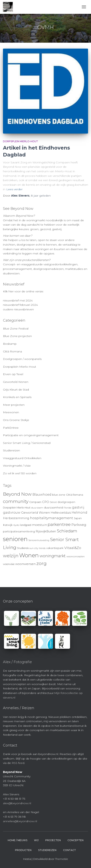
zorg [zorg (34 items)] (41, 563)
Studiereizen (11, 450)
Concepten (75, 840)
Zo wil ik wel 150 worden (20, 473)
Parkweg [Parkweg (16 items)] (79, 525)
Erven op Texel (13, 374)
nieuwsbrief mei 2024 (18, 300)
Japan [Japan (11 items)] (78, 518)
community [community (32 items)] (16, 501)
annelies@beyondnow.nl (20, 821)
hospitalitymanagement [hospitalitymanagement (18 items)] (52, 518)
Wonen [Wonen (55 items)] (29, 555)
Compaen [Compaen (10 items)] (35, 502)
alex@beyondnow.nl (17, 803)
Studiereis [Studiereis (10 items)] (23, 548)
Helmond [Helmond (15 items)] (79, 513)
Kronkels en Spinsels (17, 397)
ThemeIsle (62, 859)
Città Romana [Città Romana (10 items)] (75, 495)
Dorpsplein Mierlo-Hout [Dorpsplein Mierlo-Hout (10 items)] (17, 508)
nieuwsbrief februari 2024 (20, 305)
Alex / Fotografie (17, 662)
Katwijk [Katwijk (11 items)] (8, 525)
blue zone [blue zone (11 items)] (59, 495)
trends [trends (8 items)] (42, 548)
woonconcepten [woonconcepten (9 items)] (76, 556)
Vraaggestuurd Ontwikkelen (22, 458)
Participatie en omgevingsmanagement (31, 435)
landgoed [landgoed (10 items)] (26, 525)
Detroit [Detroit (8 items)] (53, 502)
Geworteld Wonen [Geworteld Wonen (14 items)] (36, 513)
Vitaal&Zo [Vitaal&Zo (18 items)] (73, 548)
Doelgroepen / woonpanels (22, 359)
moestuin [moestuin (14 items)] (39, 525)
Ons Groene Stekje (16, 420)
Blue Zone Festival (16, 329)
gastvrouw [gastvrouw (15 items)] (12, 513)
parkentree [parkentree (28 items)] (59, 524)
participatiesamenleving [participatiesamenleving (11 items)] (19, 531)
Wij (36, 840)
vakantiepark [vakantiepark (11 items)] (55, 548)
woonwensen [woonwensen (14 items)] (25, 564)
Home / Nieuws (18, 840)
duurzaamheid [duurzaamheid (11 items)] (53, 507)
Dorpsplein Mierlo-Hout (20, 141)
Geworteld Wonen (16, 382)
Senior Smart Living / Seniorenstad (27, 443)
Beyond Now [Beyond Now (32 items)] (17, 494)
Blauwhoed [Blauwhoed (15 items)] (42, 495)
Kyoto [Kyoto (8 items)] (16, 525)
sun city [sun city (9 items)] (34, 548)
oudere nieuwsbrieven (18, 309)
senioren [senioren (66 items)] (15, 539)
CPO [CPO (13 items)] (46, 502)
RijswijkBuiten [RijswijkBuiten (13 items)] (46, 531)
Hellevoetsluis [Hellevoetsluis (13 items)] (61, 513)
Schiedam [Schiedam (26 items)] (67, 531)
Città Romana (12, 351)
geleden (41, 196)
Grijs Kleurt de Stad (16, 390)
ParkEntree (11, 428)
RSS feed (18, 763)
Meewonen (11, 412)
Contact (70, 850)
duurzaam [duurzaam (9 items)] (37, 508)
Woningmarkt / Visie (17, 466)
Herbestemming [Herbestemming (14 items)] (16, 518)
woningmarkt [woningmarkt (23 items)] (53, 556)
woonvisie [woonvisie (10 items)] (9, 564)
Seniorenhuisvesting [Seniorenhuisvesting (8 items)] (39, 540)
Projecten (53, 840)
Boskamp (10, 344)
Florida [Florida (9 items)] (67, 508)
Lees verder (14, 189)
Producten (23, 850)
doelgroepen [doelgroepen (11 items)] (66, 502)
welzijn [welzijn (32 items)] (11, 556)
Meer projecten (14, 405)
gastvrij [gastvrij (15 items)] (78, 507)
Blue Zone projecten (17, 336)
